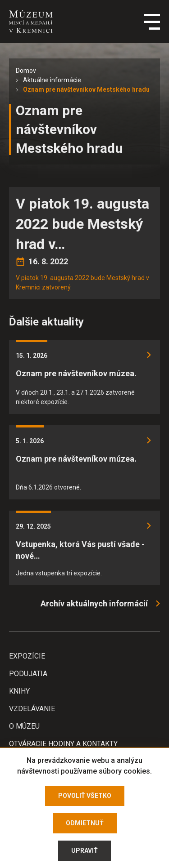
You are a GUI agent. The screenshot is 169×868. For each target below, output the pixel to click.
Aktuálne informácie (52, 80)
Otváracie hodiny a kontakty (63, 744)
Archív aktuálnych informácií (94, 603)
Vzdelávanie (32, 709)
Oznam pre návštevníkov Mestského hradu (86, 89)
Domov (26, 71)
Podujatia (28, 674)
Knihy (19, 691)
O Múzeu (24, 726)
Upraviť (84, 850)
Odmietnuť (85, 823)
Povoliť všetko (85, 796)
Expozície (27, 656)
